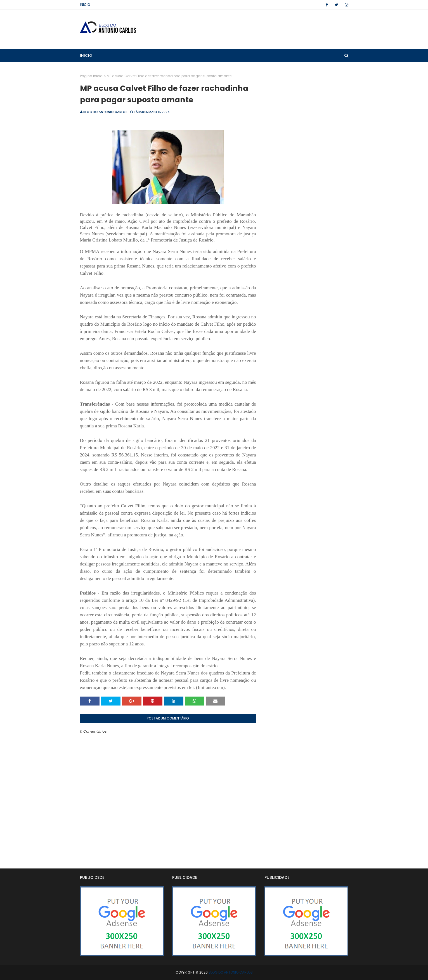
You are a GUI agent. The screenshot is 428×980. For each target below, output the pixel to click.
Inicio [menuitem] (86, 55)
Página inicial (92, 76)
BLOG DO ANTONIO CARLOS (105, 112)
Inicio (85, 5)
